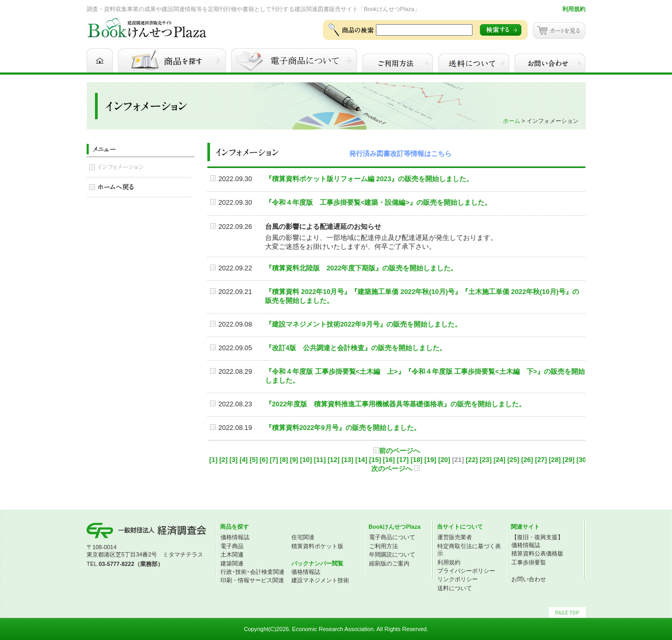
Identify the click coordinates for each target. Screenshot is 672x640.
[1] (214, 460)
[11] (320, 460)
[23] (486, 460)
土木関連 (232, 554)
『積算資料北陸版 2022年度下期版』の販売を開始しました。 (361, 268)
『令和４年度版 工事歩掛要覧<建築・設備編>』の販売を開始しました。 (378, 202)
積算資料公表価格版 (537, 553)
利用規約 (574, 9)
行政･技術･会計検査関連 (253, 572)
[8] (284, 460)
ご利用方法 (384, 546)
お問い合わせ (529, 579)
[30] (582, 460)
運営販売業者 (455, 537)
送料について (455, 588)
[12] (334, 460)
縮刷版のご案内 (389, 563)
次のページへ (396, 469)
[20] (444, 460)
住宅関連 (303, 537)
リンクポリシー (458, 579)
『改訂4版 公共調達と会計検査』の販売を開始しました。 (356, 348)
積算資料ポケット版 (317, 546)
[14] (361, 460)
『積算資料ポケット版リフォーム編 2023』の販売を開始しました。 (369, 179)
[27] (541, 460)
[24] (500, 460)
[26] (527, 460)
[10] (306, 460)
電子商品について (392, 537)
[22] (472, 460)
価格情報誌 (235, 537)
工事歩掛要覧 (529, 562)
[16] (389, 460)
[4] (244, 460)
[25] (513, 460)
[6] (264, 460)
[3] (234, 460)
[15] (375, 460)
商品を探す (234, 527)
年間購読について (392, 554)
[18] (417, 460)
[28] (555, 460)
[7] (274, 460)
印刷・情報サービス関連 (252, 580)
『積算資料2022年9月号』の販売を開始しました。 (343, 428)
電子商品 (232, 546)
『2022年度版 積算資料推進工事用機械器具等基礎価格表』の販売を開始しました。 (395, 404)
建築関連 (232, 563)
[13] (347, 460)
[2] (224, 460)
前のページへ (397, 451)
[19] (430, 460)
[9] (294, 460)
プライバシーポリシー (466, 571)
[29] (569, 460)
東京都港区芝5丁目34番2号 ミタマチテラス (145, 554)
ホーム (512, 121)
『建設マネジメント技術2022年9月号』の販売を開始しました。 (363, 324)
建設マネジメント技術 (320, 580)
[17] (403, 460)
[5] (254, 460)
